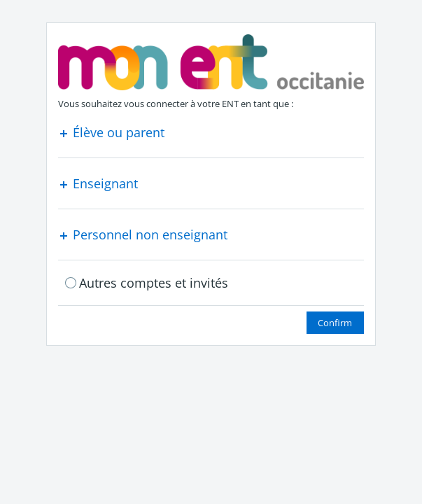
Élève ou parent (111, 132)
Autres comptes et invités (154, 283)
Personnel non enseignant (143, 234)
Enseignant (98, 183)
